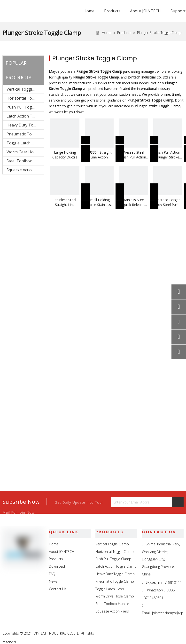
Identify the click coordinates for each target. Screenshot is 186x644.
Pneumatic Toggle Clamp (25, 134)
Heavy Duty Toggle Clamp (25, 125)
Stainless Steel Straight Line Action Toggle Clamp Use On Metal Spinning (65, 202)
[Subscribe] (178, 502)
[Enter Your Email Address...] (130, 502)
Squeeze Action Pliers (25, 170)
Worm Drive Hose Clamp (115, 596)
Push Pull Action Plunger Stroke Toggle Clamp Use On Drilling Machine (168, 155)
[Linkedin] (157, 634)
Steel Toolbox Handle (25, 161)
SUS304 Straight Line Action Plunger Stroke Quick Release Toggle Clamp (99, 155)
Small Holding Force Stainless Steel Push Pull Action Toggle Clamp (99, 202)
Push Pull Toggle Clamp (25, 107)
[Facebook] (146, 634)
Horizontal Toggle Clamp (25, 98)
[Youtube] (179, 634)
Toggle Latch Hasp (24, 143)
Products (56, 559)
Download (57, 566)
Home (54, 544)
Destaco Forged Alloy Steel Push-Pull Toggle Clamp (168, 202)
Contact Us (58, 589)
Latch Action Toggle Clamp (25, 116)
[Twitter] (168, 634)
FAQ (52, 574)
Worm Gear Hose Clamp (25, 152)
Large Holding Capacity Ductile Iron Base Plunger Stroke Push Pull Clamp (65, 155)
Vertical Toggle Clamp (25, 89)
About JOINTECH (62, 552)
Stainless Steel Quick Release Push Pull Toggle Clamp (133, 202)
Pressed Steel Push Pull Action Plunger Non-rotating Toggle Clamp (133, 155)
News (53, 581)
